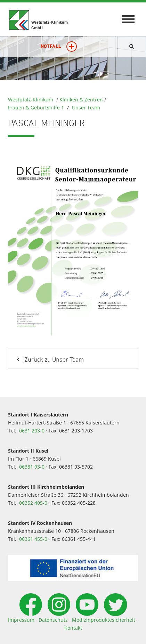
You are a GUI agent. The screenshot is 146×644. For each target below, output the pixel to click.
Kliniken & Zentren (81, 100)
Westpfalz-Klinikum (31, 100)
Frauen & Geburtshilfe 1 (36, 108)
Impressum (21, 620)
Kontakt (73, 628)
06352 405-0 (33, 503)
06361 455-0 (33, 539)
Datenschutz (53, 620)
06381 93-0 (32, 467)
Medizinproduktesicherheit (104, 620)
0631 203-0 (32, 431)
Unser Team (86, 108)
